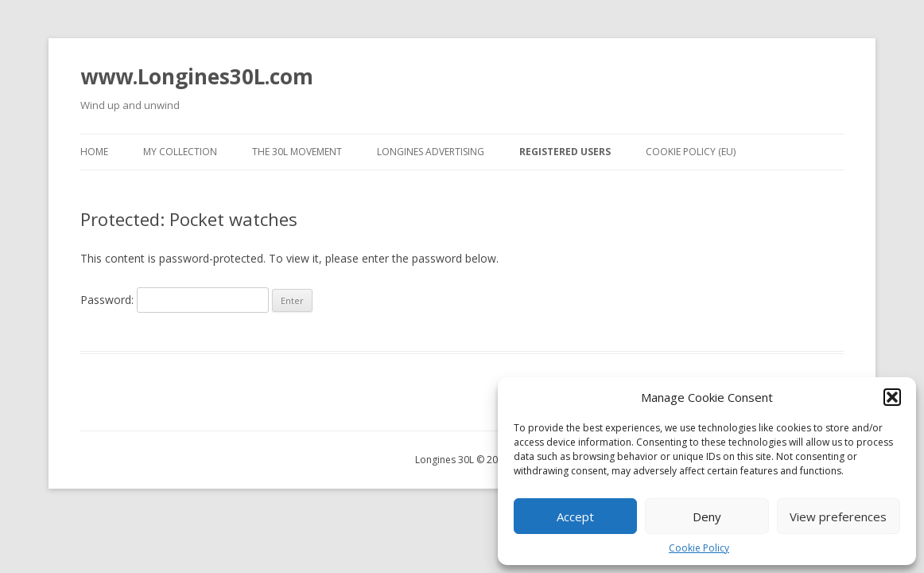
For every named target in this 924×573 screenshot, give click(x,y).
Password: (175, 300)
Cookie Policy (699, 548)
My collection (180, 152)
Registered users (565, 152)
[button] (892, 397)
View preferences (838, 516)
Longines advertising (431, 152)
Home (94, 152)
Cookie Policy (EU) (691, 152)
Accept (575, 516)
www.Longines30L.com (197, 76)
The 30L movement (297, 152)
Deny (707, 516)
